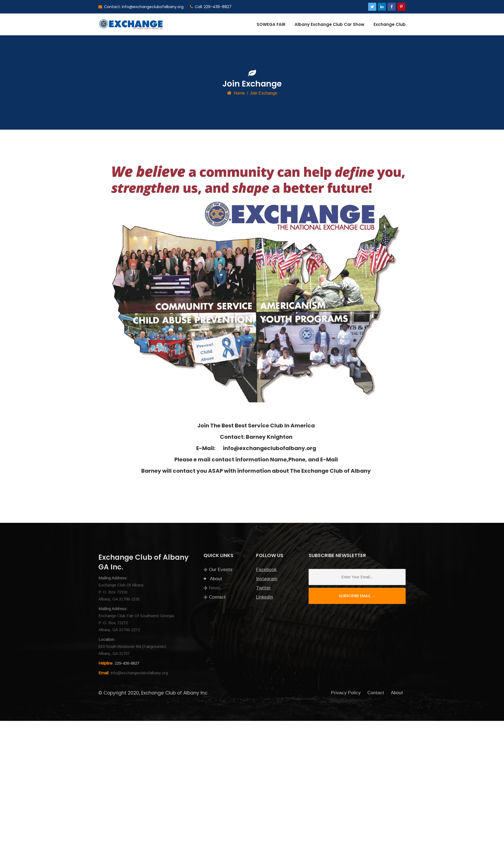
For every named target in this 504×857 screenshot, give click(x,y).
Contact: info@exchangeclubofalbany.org (141, 7)
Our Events (221, 570)
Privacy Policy (346, 693)
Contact (217, 597)
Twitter (263, 588)
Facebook (266, 570)
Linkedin (265, 597)
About (213, 579)
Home (239, 93)
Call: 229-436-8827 (211, 7)
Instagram (267, 579)
